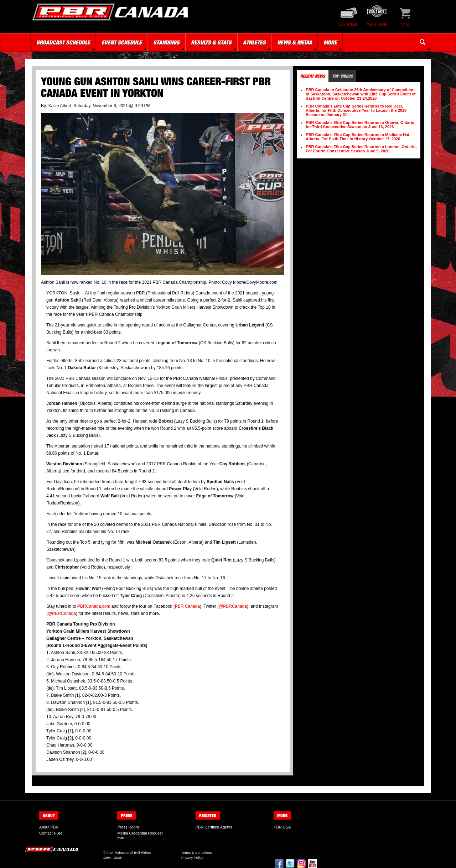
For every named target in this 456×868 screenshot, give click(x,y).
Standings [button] (166, 42)
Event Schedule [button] (122, 42)
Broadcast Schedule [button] (63, 42)
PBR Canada (187, 606)
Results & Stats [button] (211, 42)
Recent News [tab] (313, 76)
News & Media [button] (295, 42)
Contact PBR (51, 833)
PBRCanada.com (94, 606)
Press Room (128, 827)
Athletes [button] (254, 42)
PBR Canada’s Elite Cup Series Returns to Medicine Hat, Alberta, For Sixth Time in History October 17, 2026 (358, 137)
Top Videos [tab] (342, 76)
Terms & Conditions (197, 853)
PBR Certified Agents (214, 827)
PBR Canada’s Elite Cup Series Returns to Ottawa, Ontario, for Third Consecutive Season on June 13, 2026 (361, 125)
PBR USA (282, 827)
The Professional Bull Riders (129, 853)
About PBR (49, 827)
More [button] (330, 42)
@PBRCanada (233, 606)
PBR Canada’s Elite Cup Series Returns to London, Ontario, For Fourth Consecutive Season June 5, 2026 (361, 149)
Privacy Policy (192, 857)
